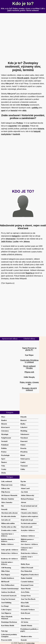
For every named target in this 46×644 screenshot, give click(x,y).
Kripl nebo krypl (27, 520)
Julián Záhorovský (28, 495)
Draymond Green (27, 585)
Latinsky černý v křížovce (27, 558)
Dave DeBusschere (8, 585)
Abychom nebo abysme (9, 513)
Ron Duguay (6, 575)
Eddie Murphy (29, 377)
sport (3, 111)
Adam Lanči (25, 488)
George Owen (26, 596)
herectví (14, 111)
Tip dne (23, 481)
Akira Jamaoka (7, 502)
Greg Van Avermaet (8, 599)
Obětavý (24, 509)
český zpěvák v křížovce (10, 550)
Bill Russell (5, 582)
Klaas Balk (25, 603)
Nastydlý (4, 509)
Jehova (26, 242)
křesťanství (11, 239)
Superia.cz (30, 273)
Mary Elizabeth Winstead (7, 618)
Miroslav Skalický (8, 499)
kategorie (16, 236)
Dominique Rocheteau (9, 622)
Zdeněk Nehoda (26, 625)
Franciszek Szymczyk (9, 596)
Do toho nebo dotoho (9, 516)
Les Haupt (5, 606)
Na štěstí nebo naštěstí (29, 523)
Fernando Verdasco (28, 610)
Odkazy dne (5, 488)
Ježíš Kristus (7, 242)
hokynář (37, 131)
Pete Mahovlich (26, 571)
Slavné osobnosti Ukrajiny (29, 367)
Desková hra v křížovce (9, 553)
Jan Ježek (24, 492)
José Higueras (6, 613)
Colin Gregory (6, 610)
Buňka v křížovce (7, 544)
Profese (20, 123)
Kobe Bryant (25, 613)
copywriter (13, 126)
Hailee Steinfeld (26, 578)
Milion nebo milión (8, 523)
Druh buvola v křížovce (29, 553)
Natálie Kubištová (8, 578)
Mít (3, 506)
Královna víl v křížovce (9, 559)
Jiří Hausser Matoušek (9, 495)
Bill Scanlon (25, 606)
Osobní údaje (30, 643)
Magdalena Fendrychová (30, 575)
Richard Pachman (27, 499)
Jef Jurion (24, 622)
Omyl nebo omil (27, 527)
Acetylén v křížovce (28, 530)
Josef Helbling (6, 603)
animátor (26, 126)
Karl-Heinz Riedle (8, 625)
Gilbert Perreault (27, 568)
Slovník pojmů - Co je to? (28, 78)
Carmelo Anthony (27, 582)
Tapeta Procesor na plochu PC (29, 349)
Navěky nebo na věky (9, 527)
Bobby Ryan (25, 564)
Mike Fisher (6, 571)
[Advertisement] (23, 36)
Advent (23, 502)
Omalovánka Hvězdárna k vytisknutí (29, 361)
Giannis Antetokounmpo (10, 589)
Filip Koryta (6, 492)
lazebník (16, 134)
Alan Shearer (26, 618)
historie (41, 129)
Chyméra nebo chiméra (29, 513)
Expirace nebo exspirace (30, 516)
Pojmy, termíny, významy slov (29, 383)
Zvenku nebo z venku (9, 530)
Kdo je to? (23, 3)
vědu (24, 111)
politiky (35, 108)
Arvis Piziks (25, 592)
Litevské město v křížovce (7, 563)
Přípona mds (29, 372)
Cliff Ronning (6, 568)
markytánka (6, 134)
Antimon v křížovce (28, 536)
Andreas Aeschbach (8, 592)
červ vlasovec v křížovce (29, 544)
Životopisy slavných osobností (29, 389)
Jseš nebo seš (6, 520)
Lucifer (16, 242)
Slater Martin (26, 589)
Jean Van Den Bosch (28, 599)
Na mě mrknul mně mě (29, 506)
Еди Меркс (29, 355)
